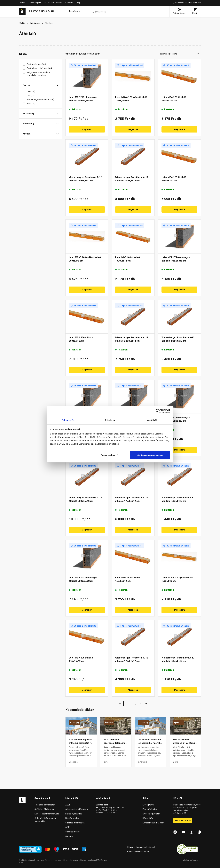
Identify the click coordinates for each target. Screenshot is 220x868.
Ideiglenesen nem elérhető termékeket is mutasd (39, 74)
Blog (78, 3)
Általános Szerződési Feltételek (141, 847)
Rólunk (22, 3)
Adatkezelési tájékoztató (77, 809)
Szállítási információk (53, 3)
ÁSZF (68, 805)
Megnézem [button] (87, 129)
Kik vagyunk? (148, 805)
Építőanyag (74, 723)
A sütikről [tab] (152, 420)
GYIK (67, 827)
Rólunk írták (148, 818)
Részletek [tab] (110, 420)
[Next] (146, 704)
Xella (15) (32, 104)
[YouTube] (183, 832)
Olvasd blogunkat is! (151, 814)
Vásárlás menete (73, 832)
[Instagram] (191, 832)
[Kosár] (195, 11)
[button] (75, 11)
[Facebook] (175, 832)
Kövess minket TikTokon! (153, 823)
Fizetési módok (72, 818)
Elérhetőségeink (35, 3)
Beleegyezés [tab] (68, 420)
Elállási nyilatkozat (74, 814)
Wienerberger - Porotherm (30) (42, 99)
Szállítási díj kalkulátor (44, 809)
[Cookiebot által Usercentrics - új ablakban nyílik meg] (158, 411)
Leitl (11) (32, 96)
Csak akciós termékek (38, 64)
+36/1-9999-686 (194, 3)
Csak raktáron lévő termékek (41, 68)
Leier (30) (32, 91)
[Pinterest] (199, 832)
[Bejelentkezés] (179, 11)
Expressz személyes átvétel (47, 814)
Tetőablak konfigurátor (45, 805)
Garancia (69, 3)
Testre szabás (110, 455)
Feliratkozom (183, 821)
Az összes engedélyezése (150, 455)
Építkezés (109, 723)
